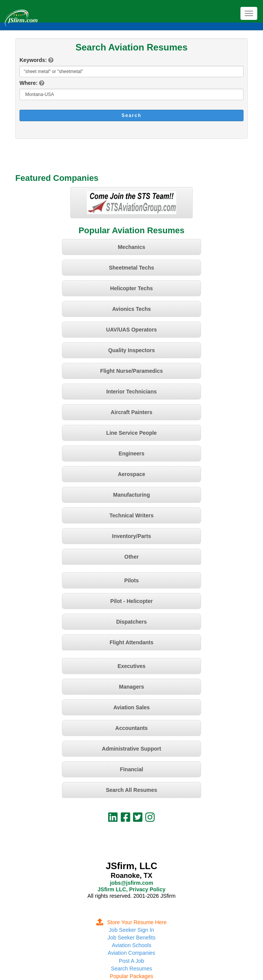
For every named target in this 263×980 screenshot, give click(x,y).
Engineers (131, 453)
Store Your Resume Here (131, 922)
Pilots (131, 580)
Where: (28, 83)
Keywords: (33, 60)
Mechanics (131, 247)
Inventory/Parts (131, 536)
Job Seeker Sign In (131, 930)
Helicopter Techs (131, 288)
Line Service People (131, 433)
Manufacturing (131, 495)
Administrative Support (132, 749)
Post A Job (131, 961)
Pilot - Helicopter (131, 601)
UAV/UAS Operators (132, 330)
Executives (131, 666)
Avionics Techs (131, 309)
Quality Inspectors (131, 350)
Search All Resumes (131, 790)
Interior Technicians (131, 392)
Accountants (132, 728)
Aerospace (131, 474)
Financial (132, 769)
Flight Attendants (132, 642)
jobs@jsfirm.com (131, 883)
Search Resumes (131, 969)
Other (131, 557)
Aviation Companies (131, 953)
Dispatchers (131, 622)
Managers (131, 687)
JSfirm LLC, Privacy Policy (131, 889)
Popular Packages (131, 976)
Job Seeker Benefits (131, 938)
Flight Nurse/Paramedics (131, 371)
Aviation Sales (131, 707)
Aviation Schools (131, 945)
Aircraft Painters (132, 412)
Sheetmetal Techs (131, 268)
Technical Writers (131, 515)
